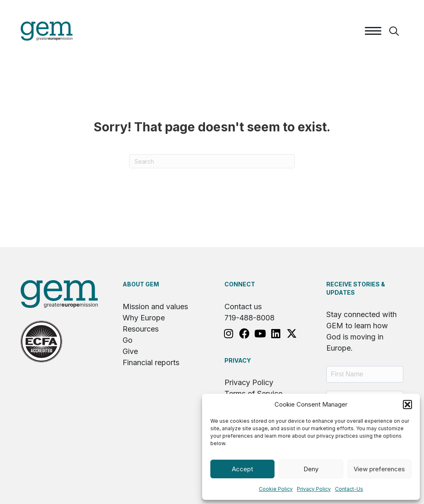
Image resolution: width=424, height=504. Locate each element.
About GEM (141, 284)
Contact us (243, 307)
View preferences (379, 469)
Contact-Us (349, 489)
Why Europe (144, 318)
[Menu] (373, 31)
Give (130, 351)
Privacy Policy (314, 489)
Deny (311, 469)
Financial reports (151, 362)
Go (128, 340)
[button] (407, 405)
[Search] (212, 161)
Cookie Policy (276, 489)
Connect (240, 284)
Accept (242, 469)
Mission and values (155, 307)
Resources (141, 329)
